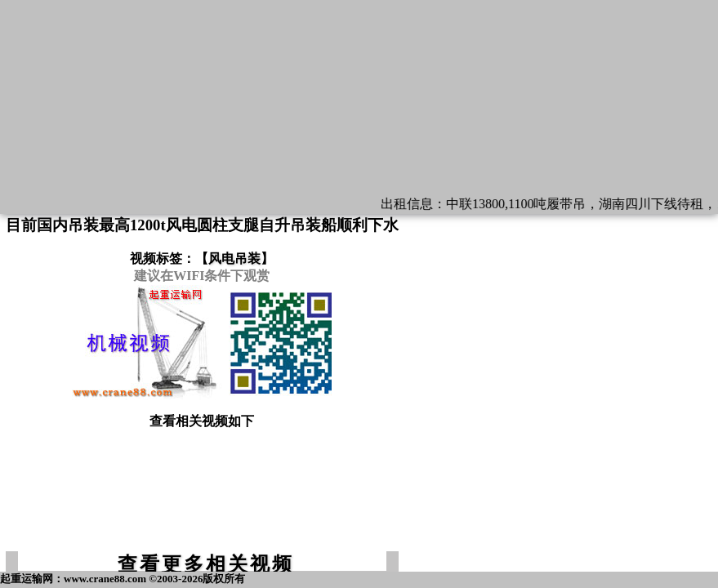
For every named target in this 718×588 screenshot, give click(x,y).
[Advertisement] (202, 497)
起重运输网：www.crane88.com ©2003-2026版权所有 (123, 579)
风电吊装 (234, 258)
